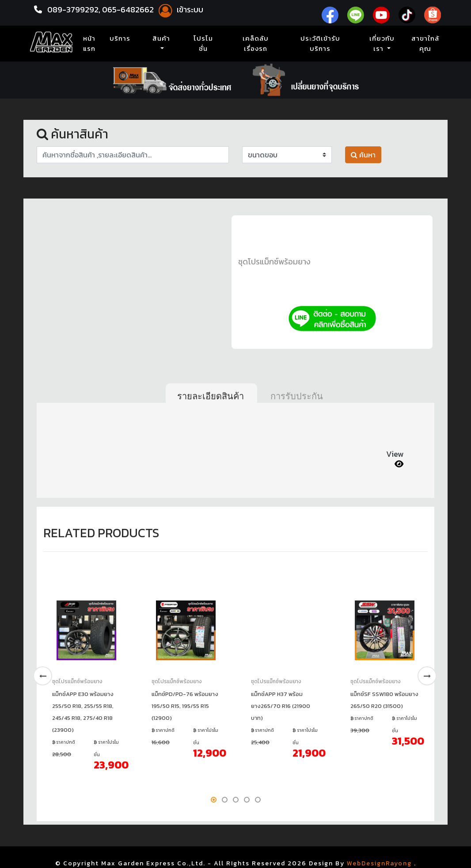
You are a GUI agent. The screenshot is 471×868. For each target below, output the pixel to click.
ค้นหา (363, 155)
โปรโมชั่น (203, 44)
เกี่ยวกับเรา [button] (382, 44)
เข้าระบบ (179, 10)
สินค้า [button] (161, 38)
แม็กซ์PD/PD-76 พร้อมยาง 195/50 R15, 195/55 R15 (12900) (185, 706)
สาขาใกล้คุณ (425, 44)
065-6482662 (129, 10)
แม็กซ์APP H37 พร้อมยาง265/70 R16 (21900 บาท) (281, 706)
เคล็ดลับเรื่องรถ (256, 44)
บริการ (120, 38)
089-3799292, (74, 10)
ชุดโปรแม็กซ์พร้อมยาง (274, 262)
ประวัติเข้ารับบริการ (320, 44)
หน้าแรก (91, 44)
